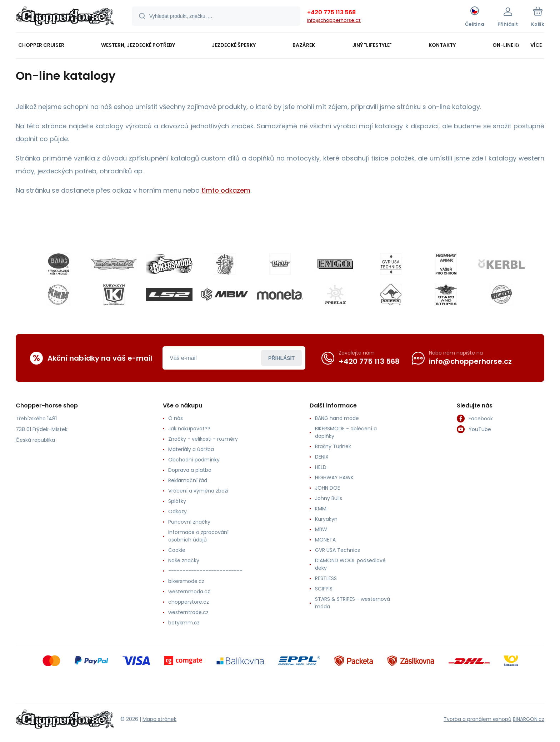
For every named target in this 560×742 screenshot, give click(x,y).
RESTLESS (326, 578)
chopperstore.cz (189, 602)
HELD (321, 467)
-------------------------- (205, 571)
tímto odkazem (226, 190)
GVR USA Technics (337, 550)
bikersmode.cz (186, 581)
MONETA (325, 540)
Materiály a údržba (191, 449)
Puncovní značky (189, 522)
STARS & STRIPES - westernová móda (352, 603)
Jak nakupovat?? (189, 429)
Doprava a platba (190, 470)
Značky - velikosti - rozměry (203, 439)
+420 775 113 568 (331, 12)
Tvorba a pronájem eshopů (477, 719)
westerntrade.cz (188, 612)
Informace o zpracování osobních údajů (198, 536)
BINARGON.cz (529, 719)
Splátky (177, 501)
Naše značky (184, 560)
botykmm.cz (184, 623)
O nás (176, 418)
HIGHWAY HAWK (334, 478)
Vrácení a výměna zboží (198, 491)
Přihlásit (281, 358)
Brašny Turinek (333, 446)
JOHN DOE (327, 488)
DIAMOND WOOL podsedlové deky (350, 564)
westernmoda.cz (189, 592)
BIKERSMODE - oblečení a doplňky (346, 432)
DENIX (322, 457)
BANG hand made (337, 418)
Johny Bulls (329, 498)
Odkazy (177, 511)
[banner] (65, 17)
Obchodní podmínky (194, 460)
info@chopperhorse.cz (334, 20)
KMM (321, 509)
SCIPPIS (324, 589)
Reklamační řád (188, 480)
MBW (321, 529)
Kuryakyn (326, 519)
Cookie (177, 550)
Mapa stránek (159, 719)
